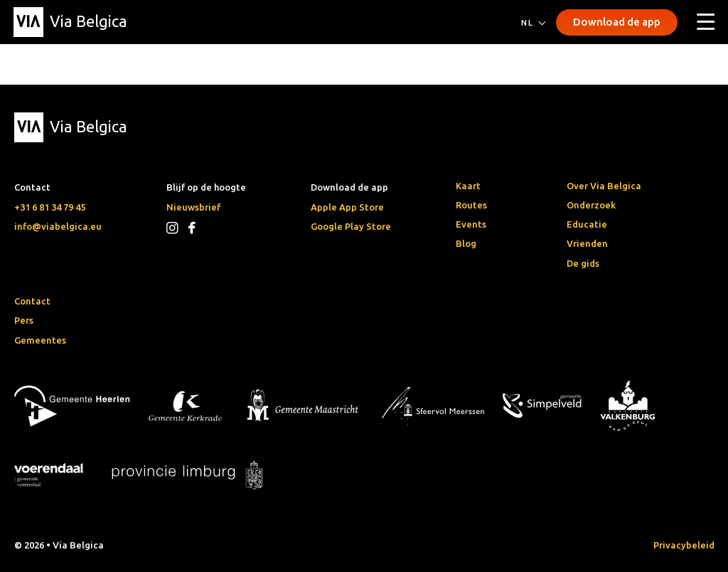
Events (471, 224)
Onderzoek (591, 205)
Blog (466, 243)
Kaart (468, 186)
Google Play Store (351, 226)
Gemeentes (40, 340)
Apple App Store (347, 207)
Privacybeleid (684, 545)
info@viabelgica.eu (58, 226)
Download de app (617, 22)
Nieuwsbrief (193, 207)
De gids (583, 263)
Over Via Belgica (604, 186)
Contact (32, 301)
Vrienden (587, 243)
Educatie (587, 224)
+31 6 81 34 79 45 (50, 207)
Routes (471, 205)
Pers (24, 320)
